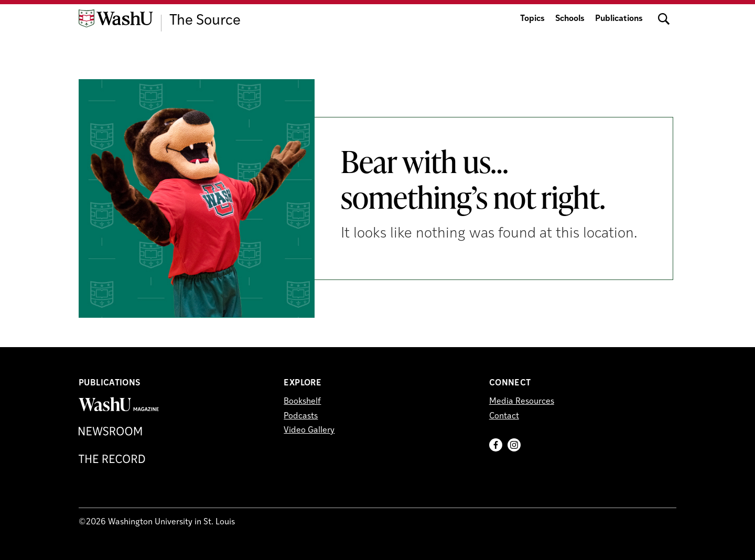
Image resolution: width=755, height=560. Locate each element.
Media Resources (522, 402)
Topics (532, 19)
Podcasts (301, 416)
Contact (504, 416)
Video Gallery (309, 430)
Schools (570, 19)
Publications (619, 19)
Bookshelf (302, 402)
